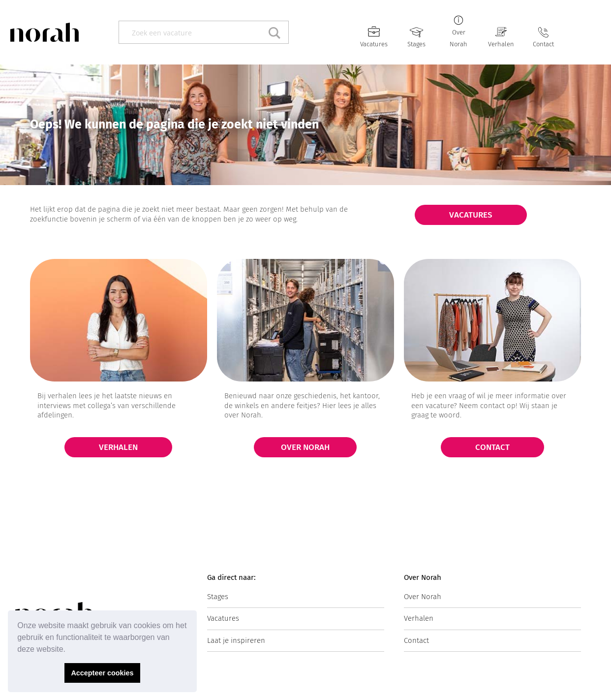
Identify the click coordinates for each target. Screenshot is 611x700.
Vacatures (374, 44)
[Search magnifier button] (277, 32)
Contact (543, 44)
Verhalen (501, 44)
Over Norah (423, 597)
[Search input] (193, 32)
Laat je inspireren (236, 640)
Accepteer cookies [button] (102, 673)
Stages (416, 44)
